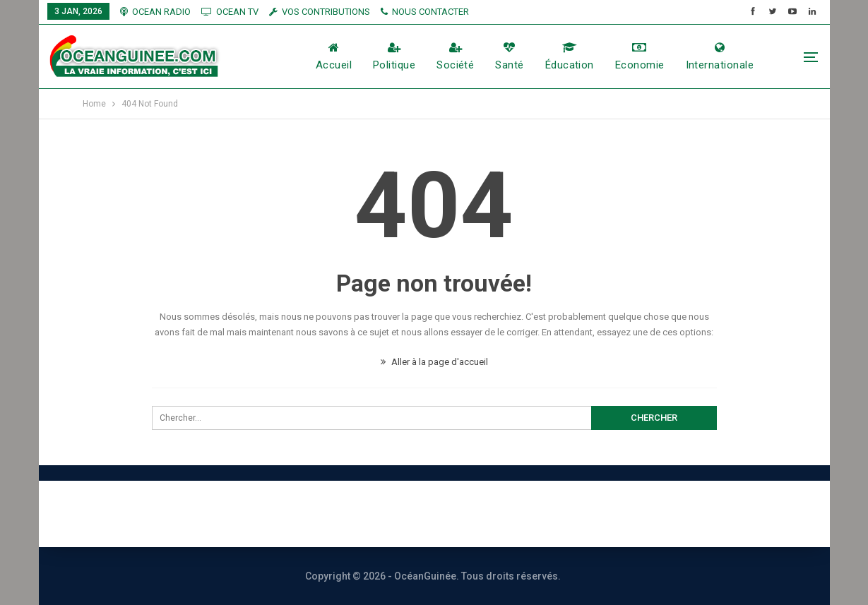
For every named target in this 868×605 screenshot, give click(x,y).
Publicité (484, 514)
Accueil (334, 56)
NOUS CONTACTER (425, 12)
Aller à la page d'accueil (434, 362)
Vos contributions (591, 514)
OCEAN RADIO (155, 12)
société (455, 56)
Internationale (720, 56)
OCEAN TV (230, 12)
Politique (394, 56)
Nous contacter (382, 514)
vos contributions (320, 12)
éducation (570, 56)
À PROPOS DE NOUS (250, 514)
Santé (509, 56)
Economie (640, 56)
